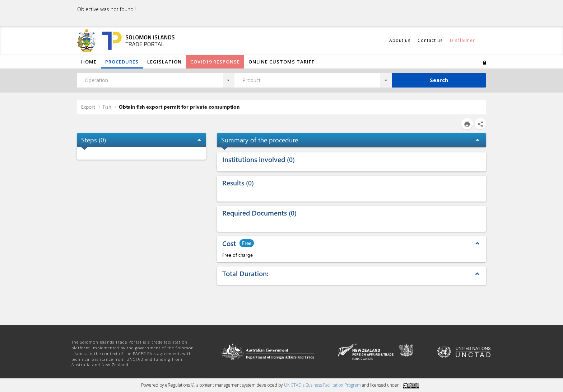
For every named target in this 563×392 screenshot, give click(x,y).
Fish (107, 107)
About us (400, 40)
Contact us (430, 40)
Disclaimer (462, 40)
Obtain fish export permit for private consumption (179, 107)
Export (88, 107)
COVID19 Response (215, 62)
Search (439, 80)
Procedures (122, 62)
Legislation (164, 62)
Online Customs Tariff (281, 62)
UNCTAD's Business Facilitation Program (322, 385)
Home (89, 62)
